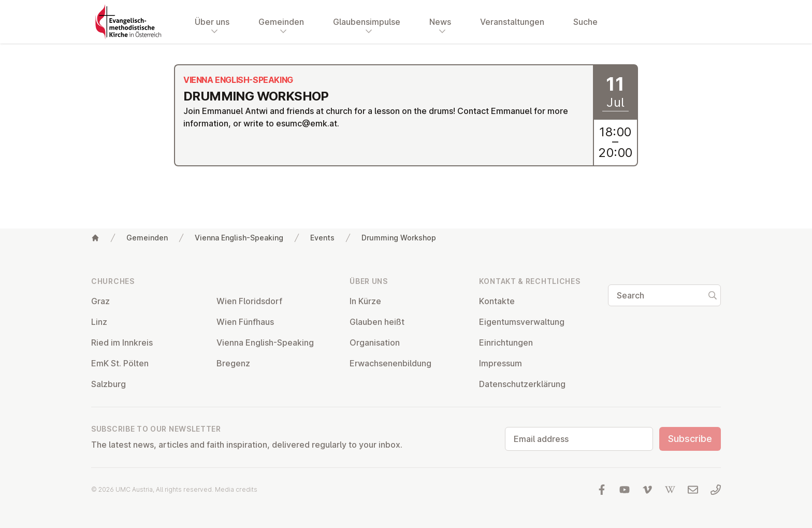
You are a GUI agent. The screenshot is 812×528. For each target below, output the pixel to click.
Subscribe (690, 439)
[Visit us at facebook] (602, 490)
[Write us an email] (693, 490)
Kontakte (497, 301)
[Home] (95, 238)
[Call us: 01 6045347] (716, 490)
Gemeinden (147, 238)
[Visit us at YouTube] (625, 490)
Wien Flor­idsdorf (249, 301)
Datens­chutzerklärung (522, 384)
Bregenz (233, 363)
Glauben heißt (377, 322)
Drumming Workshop (399, 238)
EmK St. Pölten (120, 363)
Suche (585, 22)
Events (322, 238)
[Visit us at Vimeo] (647, 490)
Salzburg (108, 384)
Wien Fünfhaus (245, 322)
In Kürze (365, 301)
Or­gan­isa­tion (375, 343)
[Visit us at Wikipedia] (670, 490)
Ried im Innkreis (122, 343)
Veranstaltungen (512, 22)
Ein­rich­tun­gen (506, 343)
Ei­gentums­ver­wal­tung (522, 322)
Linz (99, 322)
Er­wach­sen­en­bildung (390, 363)
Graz (100, 301)
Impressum (501, 363)
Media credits (236, 489)
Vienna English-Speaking (239, 238)
